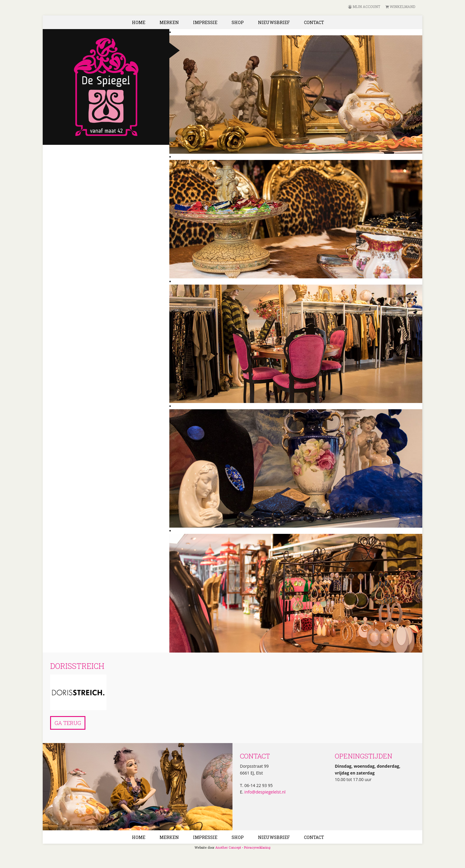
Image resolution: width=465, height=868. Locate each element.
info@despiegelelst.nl (264, 792)
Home (139, 22)
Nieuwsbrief (274, 22)
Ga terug (68, 723)
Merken (169, 22)
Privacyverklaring (257, 848)
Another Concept (228, 848)
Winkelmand (400, 7)
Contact (314, 22)
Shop (238, 22)
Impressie (205, 22)
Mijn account (364, 7)
